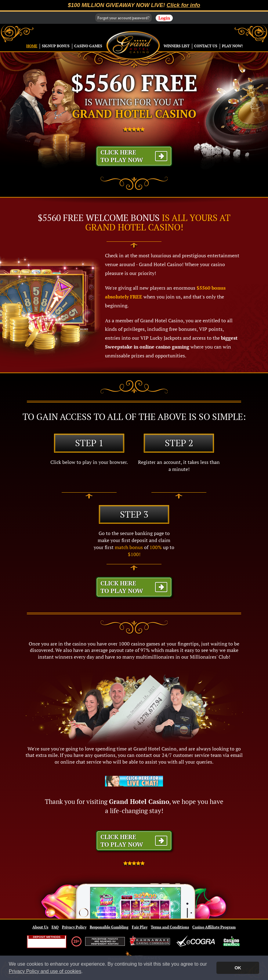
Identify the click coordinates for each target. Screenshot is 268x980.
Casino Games (88, 46)
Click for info (183, 5)
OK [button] (238, 968)
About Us (40, 927)
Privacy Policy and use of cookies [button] (45, 971)
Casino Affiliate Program (214, 927)
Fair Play (140, 927)
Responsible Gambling (109, 927)
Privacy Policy (74, 927)
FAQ (55, 927)
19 (75, 941)
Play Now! (232, 46)
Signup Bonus (56, 46)
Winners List (177, 46)
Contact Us (206, 46)
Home (32, 46)
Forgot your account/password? (123, 18)
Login (164, 18)
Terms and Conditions (170, 927)
